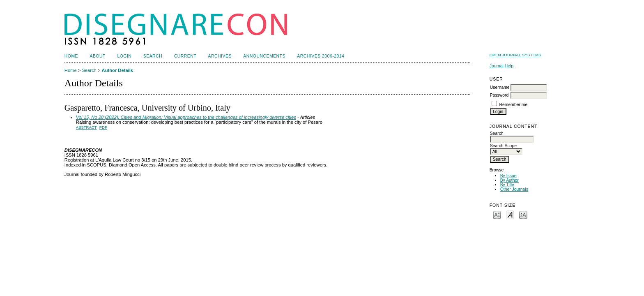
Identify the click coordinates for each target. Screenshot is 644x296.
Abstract (86, 127)
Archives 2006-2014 (321, 56)
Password (499, 95)
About (98, 56)
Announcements (264, 56)
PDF (103, 127)
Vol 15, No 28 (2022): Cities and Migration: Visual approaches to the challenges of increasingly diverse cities (186, 117)
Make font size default (510, 214)
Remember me (514, 105)
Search (153, 56)
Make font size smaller (497, 214)
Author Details (117, 70)
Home (71, 56)
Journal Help (501, 66)
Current (185, 56)
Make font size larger (523, 214)
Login (124, 56)
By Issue (508, 176)
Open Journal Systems (515, 55)
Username (500, 87)
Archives (220, 56)
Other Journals (514, 189)
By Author (509, 180)
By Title (507, 185)
